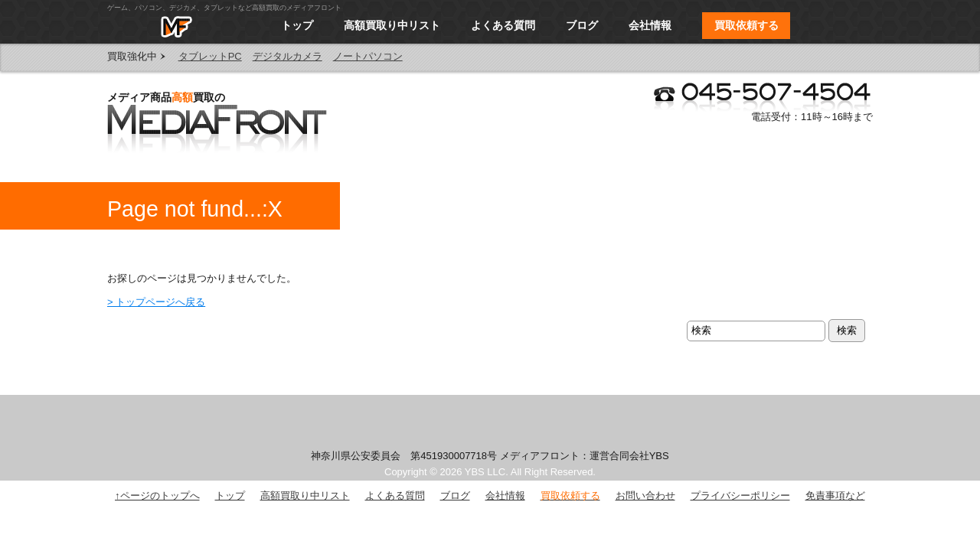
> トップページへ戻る (156, 302)
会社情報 (650, 25)
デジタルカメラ (287, 56)
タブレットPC (210, 56)
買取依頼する (746, 25)
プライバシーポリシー (740, 496)
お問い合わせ (645, 496)
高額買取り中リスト (392, 25)
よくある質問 (503, 25)
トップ (297, 25)
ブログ (582, 25)
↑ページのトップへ (157, 496)
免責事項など (835, 496)
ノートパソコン (368, 56)
